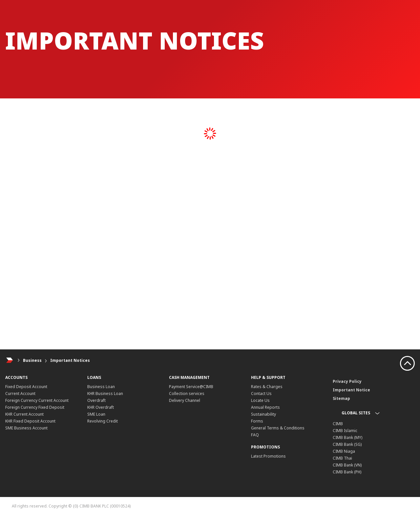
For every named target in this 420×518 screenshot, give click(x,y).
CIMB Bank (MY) (347, 437)
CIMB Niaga (344, 451)
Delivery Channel (185, 400)
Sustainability (263, 414)
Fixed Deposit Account (26, 387)
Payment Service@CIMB (191, 387)
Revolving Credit (103, 421)
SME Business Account (26, 428)
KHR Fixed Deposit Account (30, 421)
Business (32, 360)
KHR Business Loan (105, 394)
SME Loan (96, 414)
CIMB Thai (342, 458)
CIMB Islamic (345, 431)
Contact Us (261, 394)
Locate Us (260, 400)
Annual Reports (265, 407)
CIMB (338, 424)
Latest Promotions (268, 456)
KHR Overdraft (101, 407)
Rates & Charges (267, 387)
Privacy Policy (347, 381)
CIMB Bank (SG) (347, 444)
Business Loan (101, 387)
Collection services (187, 394)
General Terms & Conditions (278, 428)
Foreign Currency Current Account (37, 400)
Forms (257, 421)
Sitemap (341, 398)
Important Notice (351, 390)
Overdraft (96, 400)
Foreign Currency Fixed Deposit (35, 407)
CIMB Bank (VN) (347, 465)
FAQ (255, 435)
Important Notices (70, 360)
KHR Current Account (24, 414)
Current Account (20, 394)
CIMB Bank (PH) (347, 472)
